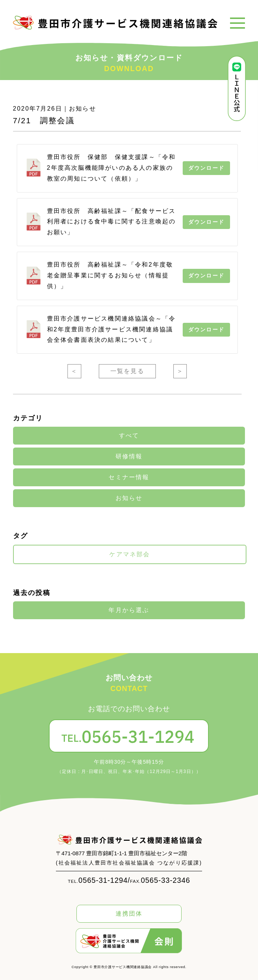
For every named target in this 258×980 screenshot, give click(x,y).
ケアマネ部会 (130, 554)
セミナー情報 (129, 477)
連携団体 (129, 914)
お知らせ (129, 498)
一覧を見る (127, 371)
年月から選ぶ (129, 610)
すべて (129, 436)
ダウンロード (206, 168)
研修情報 (129, 456)
